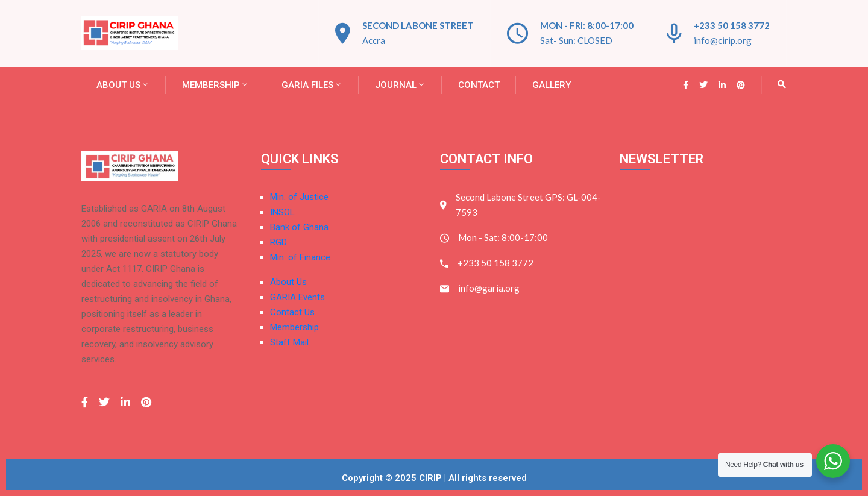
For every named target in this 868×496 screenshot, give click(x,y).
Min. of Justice (299, 197)
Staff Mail (289, 342)
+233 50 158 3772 (732, 25)
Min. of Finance (300, 257)
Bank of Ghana (299, 227)
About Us (123, 85)
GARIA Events (297, 297)
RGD (278, 242)
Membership (215, 85)
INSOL (282, 212)
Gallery (552, 85)
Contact (479, 85)
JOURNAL (400, 85)
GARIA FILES (312, 85)
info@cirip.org (723, 40)
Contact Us (292, 312)
